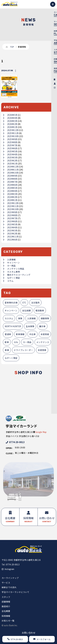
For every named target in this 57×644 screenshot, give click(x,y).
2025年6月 (10, 148)
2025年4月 (10, 154)
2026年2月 (10, 124)
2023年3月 (10, 230)
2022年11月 (11, 237)
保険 (20, 318)
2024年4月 (10, 191)
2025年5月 (10, 151)
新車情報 (20, 334)
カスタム (9, 318)
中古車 (33, 334)
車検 (7, 350)
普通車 (8, 334)
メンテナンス (43, 342)
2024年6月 (10, 185)
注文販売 (35, 303)
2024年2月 (10, 197)
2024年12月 (11, 167)
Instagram (8, 569)
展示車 (42, 326)
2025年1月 (10, 164)
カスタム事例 (11, 272)
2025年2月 (10, 160)
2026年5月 (10, 115)
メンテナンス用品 (14, 269)
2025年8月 (10, 142)
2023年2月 (10, 233)
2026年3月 (10, 121)
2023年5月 (10, 224)
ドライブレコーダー (23, 350)
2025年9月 (10, 139)
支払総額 (26, 310)
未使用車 (42, 350)
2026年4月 (10, 118)
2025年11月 (11, 133)
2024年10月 (11, 173)
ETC (24, 303)
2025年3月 (10, 157)
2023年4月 (10, 227)
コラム (8, 281)
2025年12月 (11, 130)
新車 (7, 342)
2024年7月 (10, 182)
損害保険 (45, 318)
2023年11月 (11, 206)
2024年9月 (10, 176)
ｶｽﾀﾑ (16, 342)
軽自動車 (40, 310)
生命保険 (30, 326)
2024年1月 (10, 200)
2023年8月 (10, 215)
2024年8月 (10, 179)
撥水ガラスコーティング (17, 275)
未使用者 (45, 334)
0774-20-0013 (15, 442)
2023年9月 (10, 212)
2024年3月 (10, 194)
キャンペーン (11, 263)
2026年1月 (10, 127)
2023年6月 (10, 221)
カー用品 (9, 266)
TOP (12, 47)
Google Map (41, 432)
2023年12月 (11, 203)
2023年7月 (10, 218)
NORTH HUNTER (13, 326)
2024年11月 (11, 170)
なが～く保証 (11, 278)
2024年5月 (10, 188)
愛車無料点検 (11, 303)
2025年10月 (11, 136)
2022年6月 (10, 240)
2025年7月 (10, 145)
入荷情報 (9, 259)
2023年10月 (11, 209)
